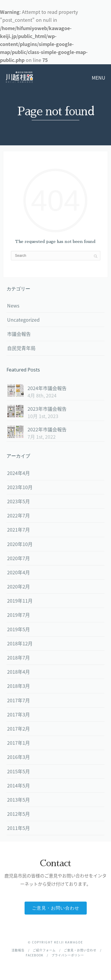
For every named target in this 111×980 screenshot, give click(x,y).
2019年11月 (20, 601)
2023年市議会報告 (47, 409)
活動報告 (18, 950)
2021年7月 (18, 530)
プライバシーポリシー (68, 955)
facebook (34, 955)
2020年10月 (20, 544)
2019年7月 (18, 615)
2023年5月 (18, 501)
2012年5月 (18, 814)
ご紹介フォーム (44, 950)
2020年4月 (18, 572)
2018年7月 (18, 657)
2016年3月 (18, 757)
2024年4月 (18, 473)
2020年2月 (18, 586)
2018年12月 (20, 643)
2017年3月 (18, 714)
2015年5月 (18, 771)
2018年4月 (18, 672)
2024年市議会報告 (47, 388)
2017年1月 (18, 743)
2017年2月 (18, 729)
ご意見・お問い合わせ (56, 908)
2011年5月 (18, 828)
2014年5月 (18, 785)
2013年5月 (18, 800)
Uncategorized (23, 320)
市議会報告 (19, 334)
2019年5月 (18, 629)
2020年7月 (18, 558)
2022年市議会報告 (47, 429)
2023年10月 (20, 487)
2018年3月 (18, 686)
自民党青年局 (21, 348)
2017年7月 (18, 700)
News (13, 305)
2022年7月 (18, 515)
